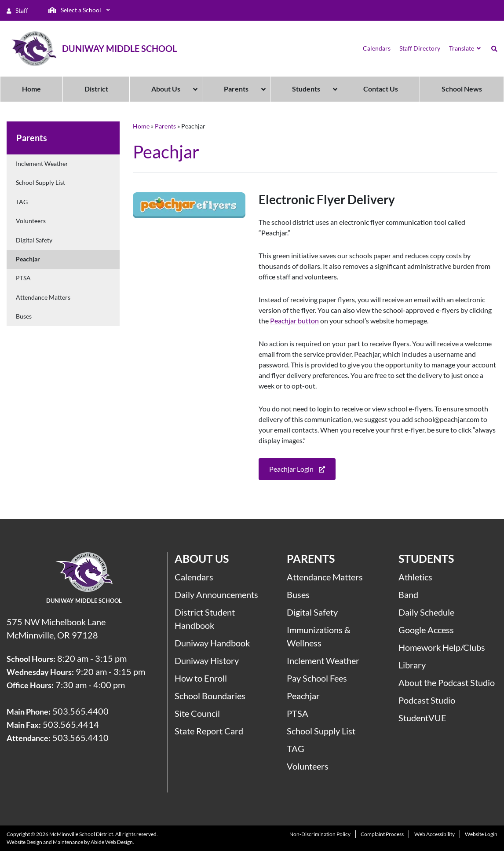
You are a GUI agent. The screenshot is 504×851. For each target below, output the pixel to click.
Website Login (481, 834)
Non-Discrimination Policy (320, 834)
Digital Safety (34, 240)
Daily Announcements (216, 594)
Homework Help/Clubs (442, 647)
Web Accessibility (435, 834)
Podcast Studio (427, 700)
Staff (17, 10)
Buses (24, 316)
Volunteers (31, 221)
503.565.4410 (80, 737)
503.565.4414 (71, 724)
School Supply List (40, 182)
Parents (165, 126)
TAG (22, 202)
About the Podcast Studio (447, 682)
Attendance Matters (43, 297)
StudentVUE (422, 718)
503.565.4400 (80, 711)
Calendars (194, 577)
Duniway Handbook (212, 643)
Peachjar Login (297, 470)
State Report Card (209, 731)
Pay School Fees (317, 678)
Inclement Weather (42, 163)
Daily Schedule (426, 612)
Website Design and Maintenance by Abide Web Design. (70, 842)
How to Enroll (201, 678)
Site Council (197, 713)
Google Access (426, 630)
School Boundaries (210, 696)
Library (412, 665)
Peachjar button (294, 321)
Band (408, 594)
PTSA (23, 278)
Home (141, 126)
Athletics (415, 577)
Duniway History (207, 660)
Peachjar (28, 259)
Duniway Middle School (119, 48)
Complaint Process (382, 834)
